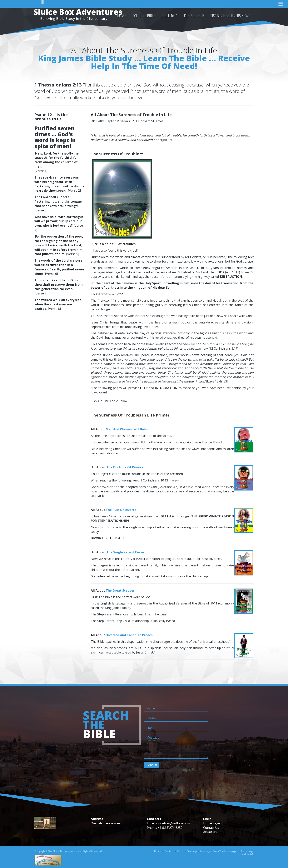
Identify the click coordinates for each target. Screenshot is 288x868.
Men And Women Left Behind (128, 429)
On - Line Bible (144, 16)
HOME (122, 16)
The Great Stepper (120, 590)
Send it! (152, 765)
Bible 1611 (170, 16)
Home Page (212, 823)
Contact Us (211, 828)
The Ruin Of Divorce (121, 510)
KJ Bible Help (194, 16)
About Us (210, 832)
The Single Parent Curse (125, 552)
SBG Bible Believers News (230, 16)
